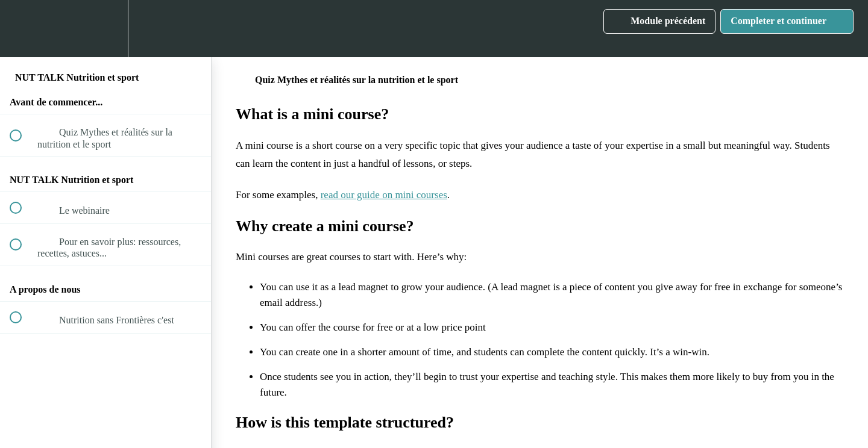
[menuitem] (105, 29)
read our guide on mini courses (384, 195)
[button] (22, 29)
